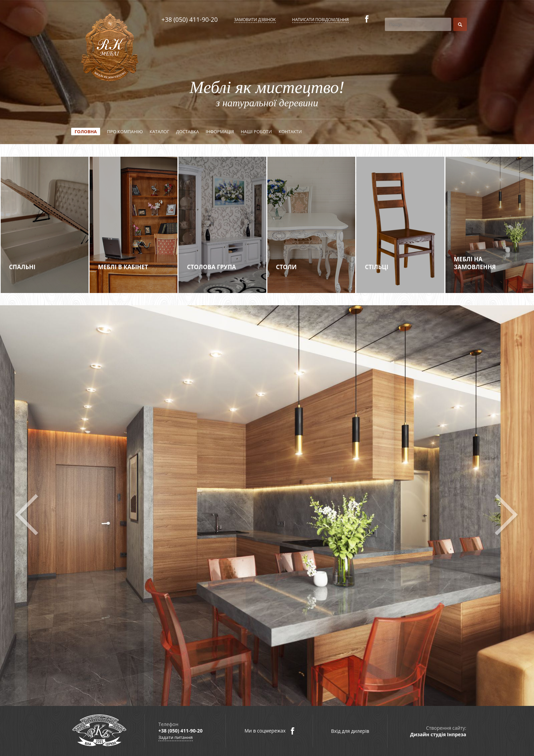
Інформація (220, 132)
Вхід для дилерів (350, 731)
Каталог (159, 132)
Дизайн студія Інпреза (438, 734)
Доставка (187, 132)
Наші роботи (256, 132)
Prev (28, 515)
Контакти (290, 132)
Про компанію (125, 132)
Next (506, 515)
